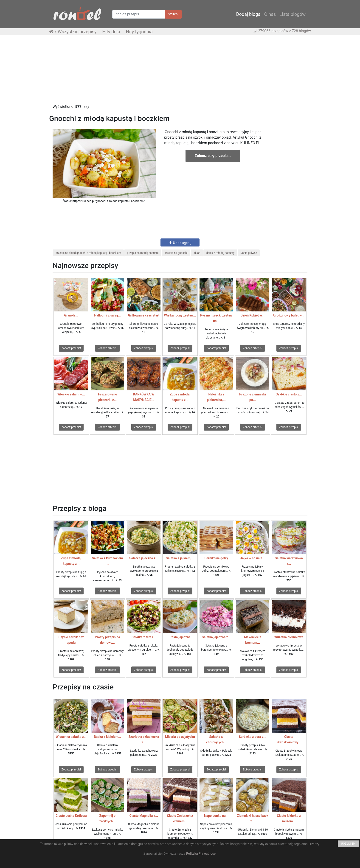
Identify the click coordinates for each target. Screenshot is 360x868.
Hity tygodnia (139, 32)
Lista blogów (292, 14)
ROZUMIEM (348, 844)
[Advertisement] (180, 72)
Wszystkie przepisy (77, 32)
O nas (270, 14)
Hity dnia (111, 32)
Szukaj (173, 14)
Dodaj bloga (248, 14)
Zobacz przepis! (71, 348)
